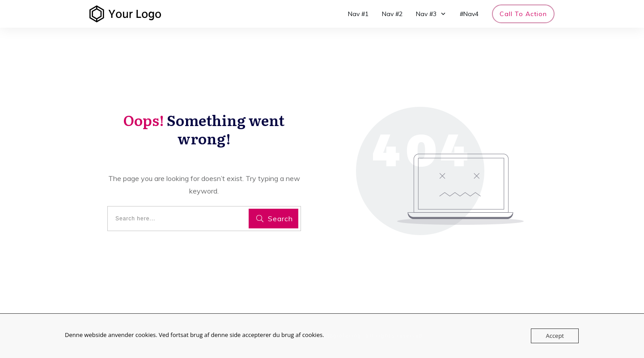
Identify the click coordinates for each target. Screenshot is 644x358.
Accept (555, 336)
